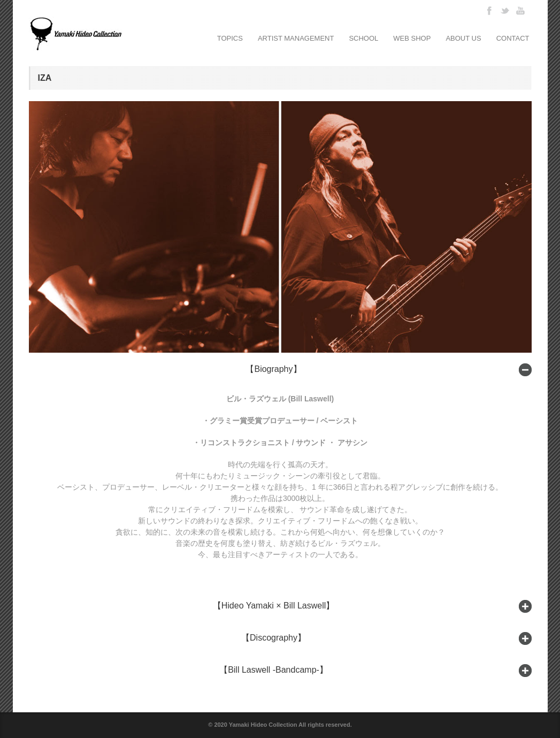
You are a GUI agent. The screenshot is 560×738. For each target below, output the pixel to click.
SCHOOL (363, 38)
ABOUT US (463, 38)
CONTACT (513, 38)
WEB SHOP (412, 38)
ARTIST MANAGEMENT (296, 38)
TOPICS (230, 38)
